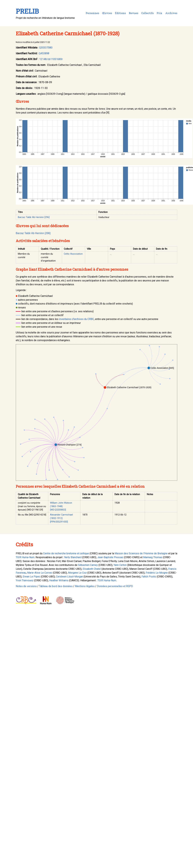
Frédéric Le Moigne (157, 573)
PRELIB (27, 11)
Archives (171, 13)
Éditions (120, 13)
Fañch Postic (149, 577)
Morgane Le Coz (77, 573)
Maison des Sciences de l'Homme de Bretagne (141, 553)
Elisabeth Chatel (92, 569)
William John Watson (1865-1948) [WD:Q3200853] (61, 506)
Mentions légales (85, 586)
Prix (159, 13)
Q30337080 (46, 48)
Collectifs (147, 13)
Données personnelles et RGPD (115, 586)
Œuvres (107, 13)
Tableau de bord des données (56, 586)
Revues (133, 13)
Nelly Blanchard (73, 557)
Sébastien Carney (88, 565)
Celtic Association (73, 254)
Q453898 (44, 53)
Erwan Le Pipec (31, 577)
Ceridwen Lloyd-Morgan (69, 577)
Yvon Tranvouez (25, 580)
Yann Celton (120, 565)
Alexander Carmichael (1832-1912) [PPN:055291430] (61, 518)
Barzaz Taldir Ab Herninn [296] (34, 217)
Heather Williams (59, 580)
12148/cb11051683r (51, 59)
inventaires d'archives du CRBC (76, 319)
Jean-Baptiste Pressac (110, 557)
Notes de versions (26, 586)
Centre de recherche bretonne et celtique (66, 553)
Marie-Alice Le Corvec (40, 573)
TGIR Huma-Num (25, 557)
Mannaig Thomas (153, 557)
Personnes (92, 13)
